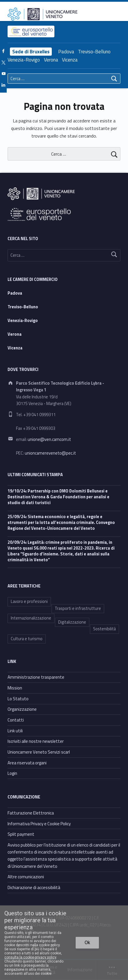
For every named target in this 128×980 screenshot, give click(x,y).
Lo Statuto (18, 699)
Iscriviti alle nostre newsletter (36, 741)
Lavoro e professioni (29, 601)
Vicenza (70, 60)
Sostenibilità (104, 629)
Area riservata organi (27, 763)
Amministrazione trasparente (36, 677)
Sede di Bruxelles (31, 52)
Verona (51, 60)
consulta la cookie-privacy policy (30, 957)
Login (12, 773)
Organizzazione (22, 709)
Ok (87, 943)
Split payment (21, 834)
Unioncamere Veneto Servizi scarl (39, 752)
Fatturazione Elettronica (31, 813)
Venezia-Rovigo (24, 60)
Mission (15, 688)
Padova (66, 52)
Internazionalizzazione (31, 618)
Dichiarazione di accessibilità (34, 887)
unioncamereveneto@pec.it (50, 453)
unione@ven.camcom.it (49, 439)
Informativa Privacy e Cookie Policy (39, 824)
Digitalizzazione (72, 622)
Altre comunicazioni (26, 877)
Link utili (15, 731)
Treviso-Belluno (94, 52)
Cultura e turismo (27, 639)
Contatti (16, 720)
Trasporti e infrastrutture (78, 608)
